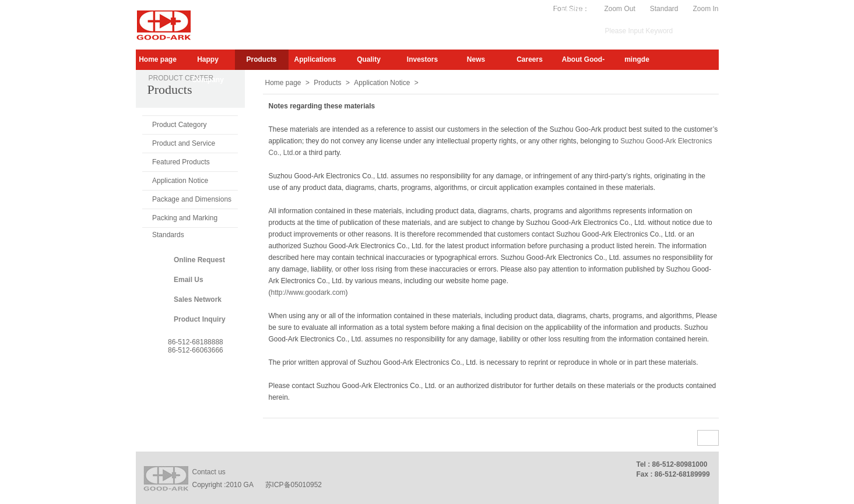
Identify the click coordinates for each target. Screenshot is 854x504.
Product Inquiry (200, 319)
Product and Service (184, 143)
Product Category (179, 125)
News (476, 59)
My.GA (513, 9)
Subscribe (477, 9)
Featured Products (181, 162)
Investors (422, 59)
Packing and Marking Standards (185, 221)
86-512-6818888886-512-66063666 (196, 346)
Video (542, 9)
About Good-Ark (583, 63)
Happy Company (208, 63)
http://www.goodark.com (308, 292)
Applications (315, 59)
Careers (530, 59)
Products (261, 59)
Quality (369, 59)
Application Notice (180, 181)
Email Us (189, 280)
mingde (637, 59)
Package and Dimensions (192, 199)
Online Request (199, 260)
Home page (158, 59)
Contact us (209, 472)
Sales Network (198, 299)
